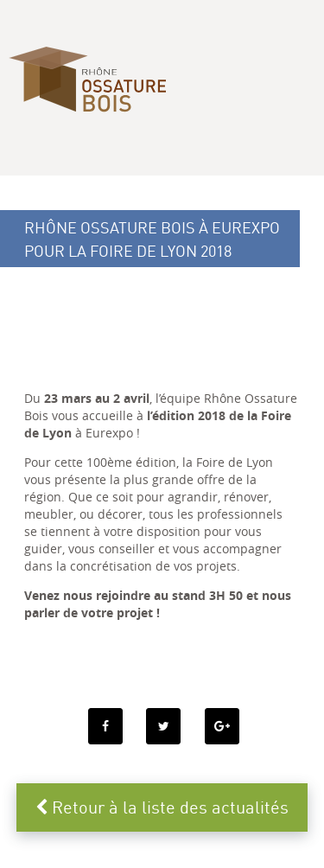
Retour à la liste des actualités (162, 807)
